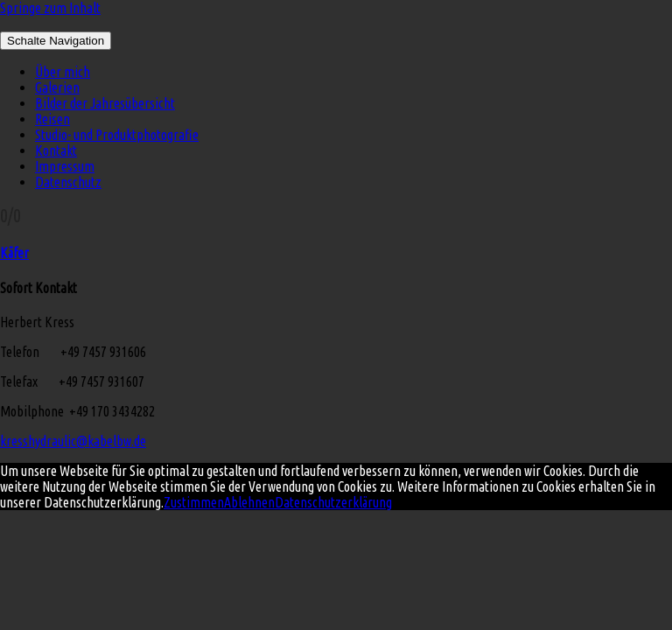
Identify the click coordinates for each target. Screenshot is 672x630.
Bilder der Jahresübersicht (105, 103)
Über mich (63, 72)
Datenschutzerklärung (333, 502)
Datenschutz (68, 182)
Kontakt (56, 150)
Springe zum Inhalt (50, 8)
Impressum (65, 166)
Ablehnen (249, 502)
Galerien (57, 87)
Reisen (52, 119)
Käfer (14, 253)
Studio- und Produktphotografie (117, 135)
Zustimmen (194, 502)
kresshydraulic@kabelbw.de (73, 441)
